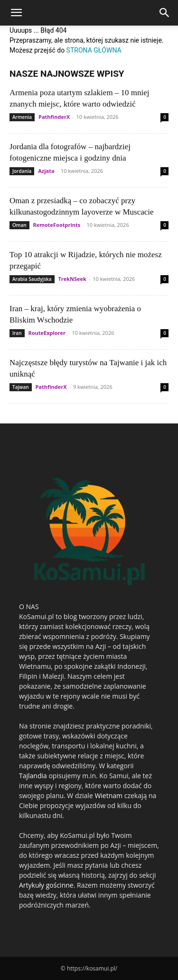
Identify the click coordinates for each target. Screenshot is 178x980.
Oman (19, 225)
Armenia (22, 117)
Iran (17, 333)
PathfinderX (54, 117)
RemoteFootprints (56, 225)
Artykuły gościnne (46, 885)
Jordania (22, 171)
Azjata (46, 171)
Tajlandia (33, 776)
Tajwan (21, 387)
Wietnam (108, 796)
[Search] (165, 13)
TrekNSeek (72, 279)
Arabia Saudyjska (32, 279)
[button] (16, 13)
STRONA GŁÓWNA (94, 50)
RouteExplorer (47, 333)
